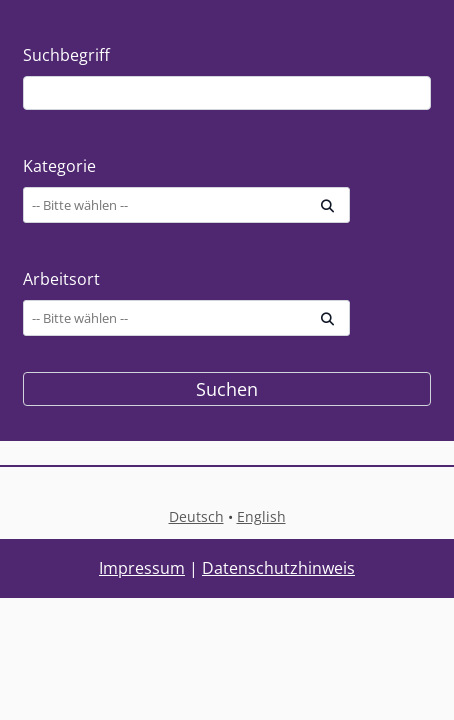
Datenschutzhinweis (278, 568)
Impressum (142, 568)
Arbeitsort (61, 279)
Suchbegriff (66, 55)
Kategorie (59, 166)
